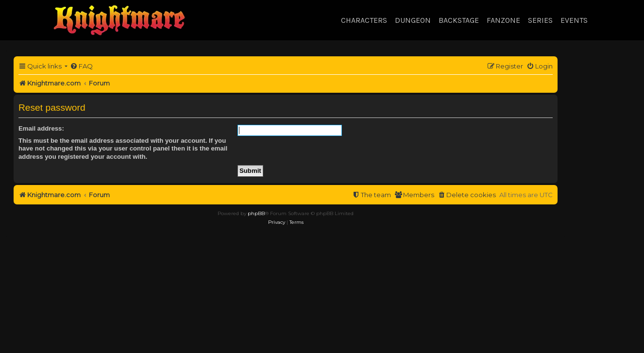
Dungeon (413, 20)
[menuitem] (81, 66)
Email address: (41, 128)
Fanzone (503, 20)
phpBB (256, 213)
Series (540, 20)
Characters (364, 20)
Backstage (459, 20)
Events (574, 20)
